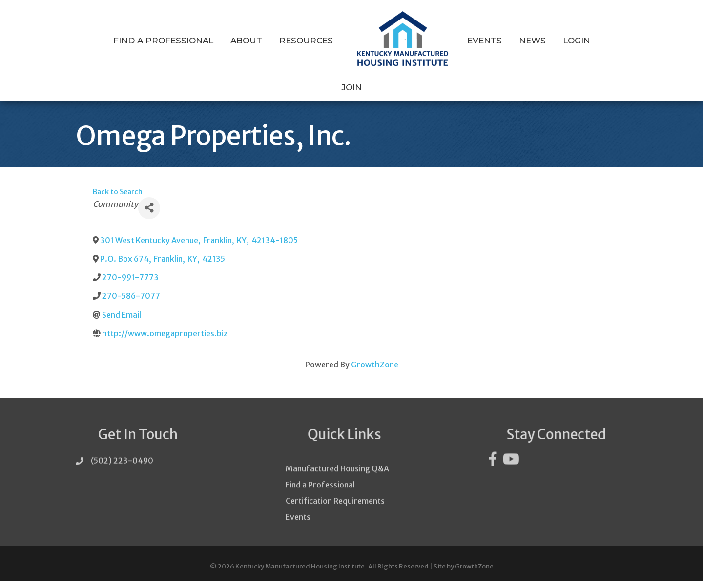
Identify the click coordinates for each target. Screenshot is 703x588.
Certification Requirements (335, 523)
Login (577, 41)
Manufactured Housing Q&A (337, 491)
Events (485, 41)
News (532, 41)
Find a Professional (163, 41)
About (246, 41)
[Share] (149, 215)
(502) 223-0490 (122, 471)
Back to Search (118, 199)
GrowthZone (375, 372)
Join (352, 87)
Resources (306, 41)
